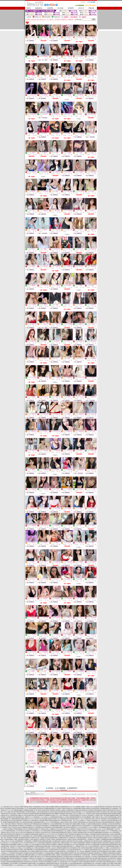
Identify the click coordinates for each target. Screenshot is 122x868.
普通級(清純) (57, 17)
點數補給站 (39, 8)
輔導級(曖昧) (48, 17)
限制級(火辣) (38, 17)
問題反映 (91, 8)
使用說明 (71, 8)
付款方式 (81, 8)
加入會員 (60, 8)
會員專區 (50, 8)
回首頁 (29, 8)
